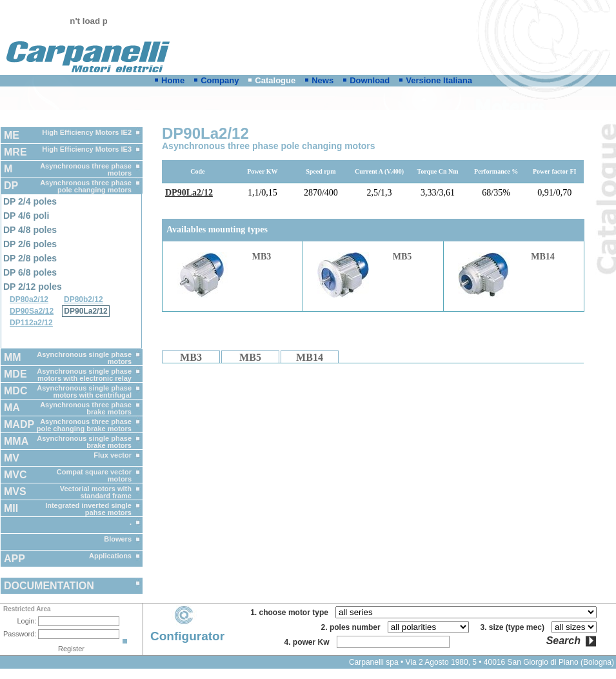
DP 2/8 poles (30, 258)
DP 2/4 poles (30, 201)
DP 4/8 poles (30, 230)
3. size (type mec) (515, 627)
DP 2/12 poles (33, 287)
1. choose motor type (291, 613)
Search (563, 641)
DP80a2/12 (29, 299)
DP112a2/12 (31, 323)
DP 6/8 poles (30, 272)
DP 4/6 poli (26, 216)
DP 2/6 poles (30, 244)
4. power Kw (309, 642)
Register (71, 649)
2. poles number (353, 627)
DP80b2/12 (84, 299)
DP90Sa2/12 (32, 311)
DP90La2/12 (85, 311)
